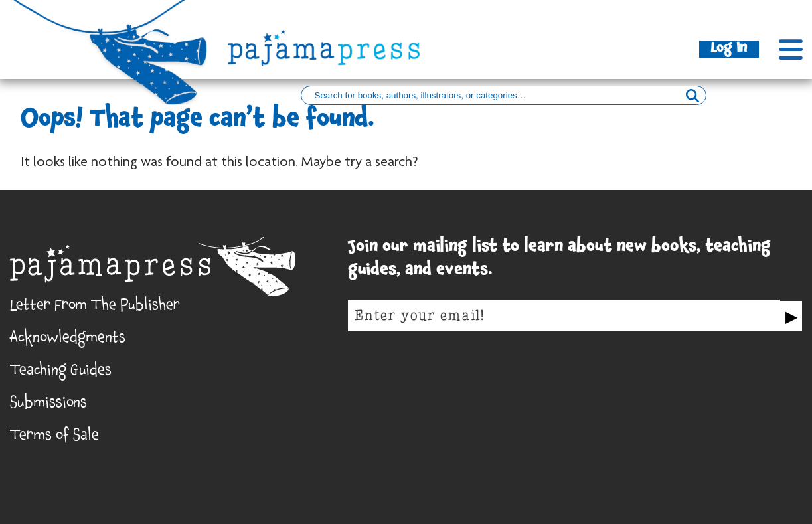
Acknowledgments (68, 340)
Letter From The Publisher (95, 307)
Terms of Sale (54, 438)
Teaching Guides (61, 373)
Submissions (48, 405)
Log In (729, 49)
